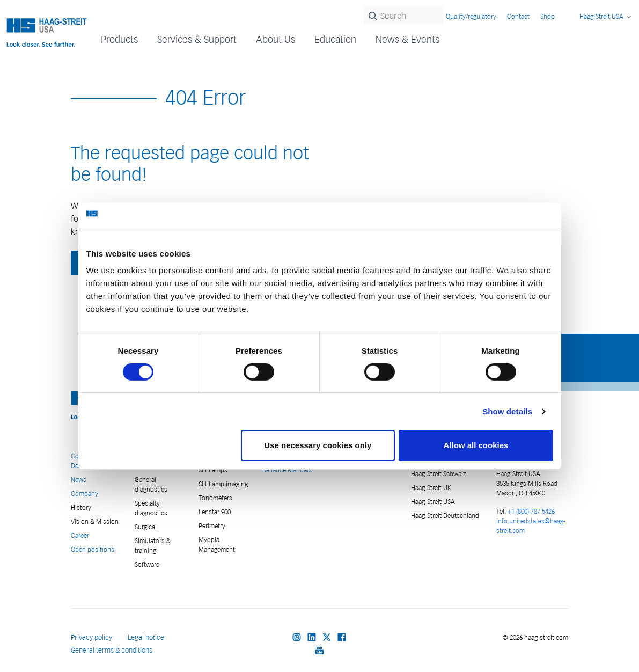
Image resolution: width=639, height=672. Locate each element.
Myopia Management (217, 545)
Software (147, 564)
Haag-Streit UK (431, 488)
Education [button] (335, 39)
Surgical (146, 527)
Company (85, 494)
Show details (507, 411)
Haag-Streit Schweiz (439, 474)
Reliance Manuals (287, 470)
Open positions (93, 549)
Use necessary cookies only (318, 445)
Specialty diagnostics (151, 508)
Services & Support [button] (197, 39)
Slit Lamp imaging (223, 484)
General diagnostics (151, 484)
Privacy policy (91, 637)
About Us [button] (276, 39)
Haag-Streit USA (433, 502)
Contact (518, 16)
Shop (548, 16)
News (79, 480)
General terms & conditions (112, 650)
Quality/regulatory (471, 16)
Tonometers (215, 498)
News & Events (407, 39)
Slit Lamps (213, 470)
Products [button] (119, 39)
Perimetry (212, 526)
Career (80, 535)
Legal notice (146, 637)
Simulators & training (153, 546)
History (81, 507)
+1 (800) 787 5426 (531, 511)
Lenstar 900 (215, 512)
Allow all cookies (476, 445)
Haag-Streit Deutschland (445, 516)
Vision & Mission (95, 521)
